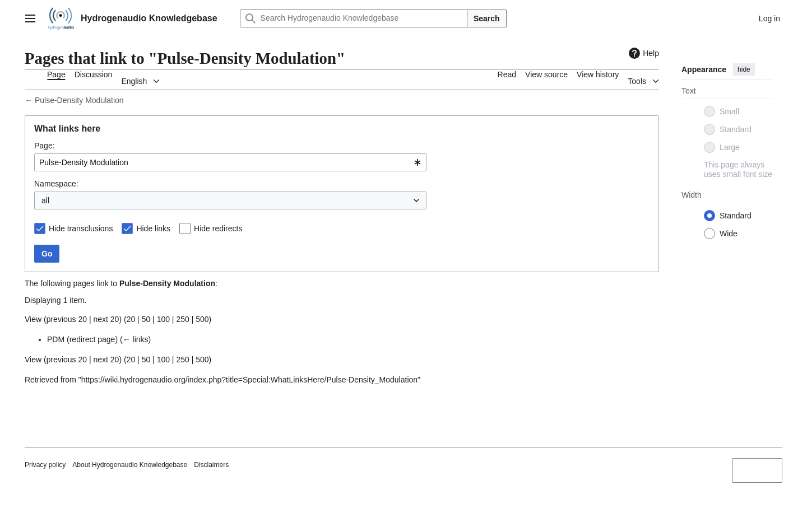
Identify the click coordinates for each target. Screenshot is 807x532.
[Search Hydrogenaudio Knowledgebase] (354, 18)
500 (202, 319)
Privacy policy (45, 465)
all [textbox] (45, 200)
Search (487, 18)
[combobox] (230, 162)
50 (146, 319)
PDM (56, 339)
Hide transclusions (81, 228)
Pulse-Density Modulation (79, 100)
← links (136, 339)
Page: (45, 146)
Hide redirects (218, 228)
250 (182, 319)
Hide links (153, 228)
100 (163, 319)
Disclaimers (211, 465)
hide (744, 69)
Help (643, 53)
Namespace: (56, 184)
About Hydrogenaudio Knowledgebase (130, 465)
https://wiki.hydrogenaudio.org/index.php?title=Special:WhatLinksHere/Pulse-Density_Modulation (249, 380)
